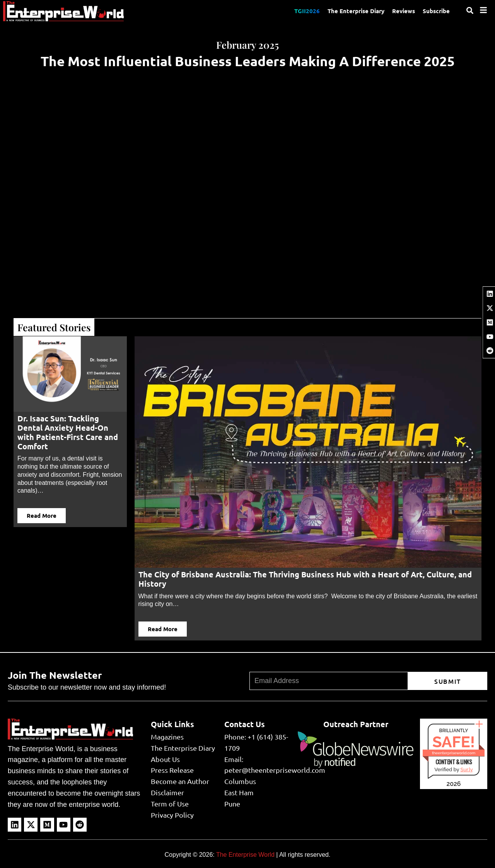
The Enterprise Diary (356, 11)
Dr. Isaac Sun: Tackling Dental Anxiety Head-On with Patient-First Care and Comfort (68, 432)
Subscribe (436, 11)
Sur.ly (466, 770)
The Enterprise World (245, 855)
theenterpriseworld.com (454, 753)
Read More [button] (42, 515)
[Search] (470, 10)
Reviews (404, 11)
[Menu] (483, 10)
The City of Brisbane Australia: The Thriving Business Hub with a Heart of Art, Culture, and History (305, 579)
